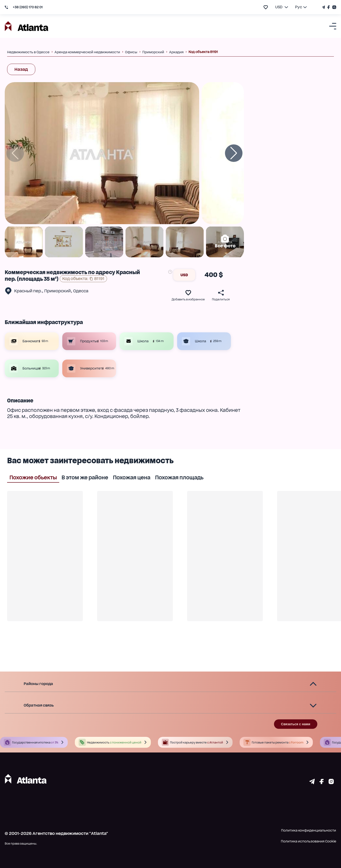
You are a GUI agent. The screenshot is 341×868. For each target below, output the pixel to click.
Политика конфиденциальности (309, 830)
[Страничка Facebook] (329, 7)
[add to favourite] (266, 7)
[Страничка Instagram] (334, 7)
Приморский (58, 291)
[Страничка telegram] (312, 783)
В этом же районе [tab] (85, 477)
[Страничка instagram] (331, 783)
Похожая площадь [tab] (179, 477)
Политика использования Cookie (309, 841)
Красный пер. (28, 291)
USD (184, 275)
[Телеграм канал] (324, 7)
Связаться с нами (296, 724)
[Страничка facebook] (322, 783)
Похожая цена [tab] (132, 477)
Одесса (81, 291)
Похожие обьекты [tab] (33, 477)
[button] (170, 684)
